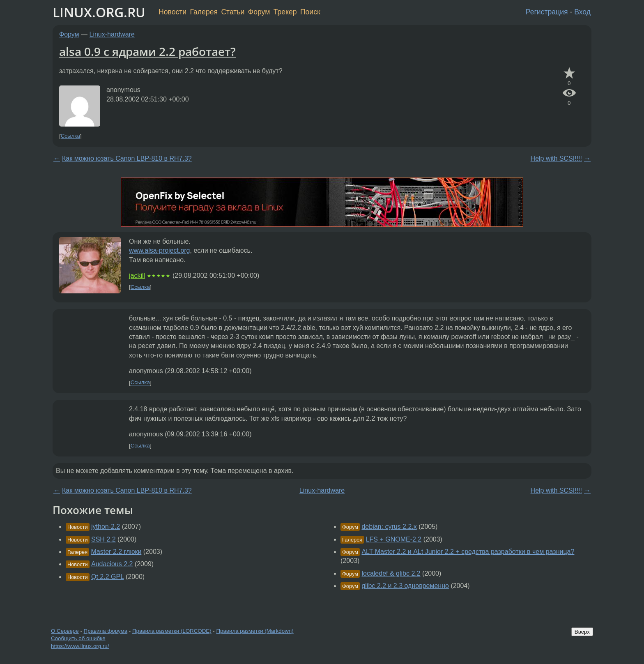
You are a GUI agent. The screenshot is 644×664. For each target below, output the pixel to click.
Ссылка (70, 136)
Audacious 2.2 (112, 564)
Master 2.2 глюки (116, 552)
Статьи (233, 12)
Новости (172, 12)
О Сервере (65, 631)
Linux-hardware (112, 34)
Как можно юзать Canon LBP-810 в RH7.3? (127, 158)
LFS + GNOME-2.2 (394, 539)
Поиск (310, 12)
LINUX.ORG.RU (99, 12)
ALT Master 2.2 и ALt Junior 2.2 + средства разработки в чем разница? (468, 552)
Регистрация (547, 12)
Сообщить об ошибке (78, 638)
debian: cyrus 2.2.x (389, 527)
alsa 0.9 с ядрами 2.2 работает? (147, 51)
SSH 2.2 (103, 539)
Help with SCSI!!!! (556, 158)
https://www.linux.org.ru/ (80, 646)
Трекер (285, 12)
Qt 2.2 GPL (107, 577)
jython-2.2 (106, 527)
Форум (259, 12)
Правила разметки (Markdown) (255, 631)
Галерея (204, 12)
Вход (582, 12)
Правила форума (106, 631)
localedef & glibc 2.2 (391, 573)
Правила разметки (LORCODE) (172, 631)
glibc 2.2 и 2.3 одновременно (405, 586)
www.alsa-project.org (160, 250)
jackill (137, 276)
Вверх (582, 632)
